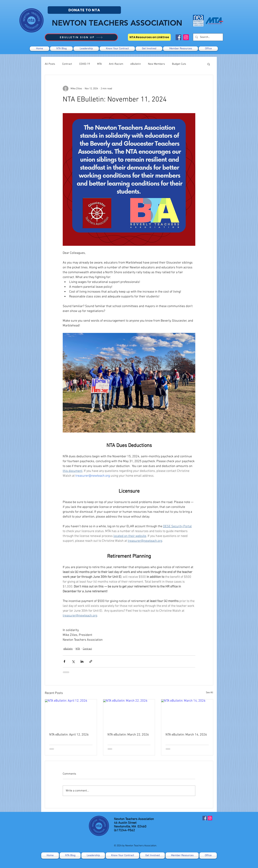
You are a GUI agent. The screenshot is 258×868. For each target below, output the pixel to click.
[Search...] (208, 37)
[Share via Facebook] (64, 661)
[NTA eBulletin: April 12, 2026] (71, 714)
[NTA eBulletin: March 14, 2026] (187, 714)
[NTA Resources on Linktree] (149, 37)
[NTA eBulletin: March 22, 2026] (129, 714)
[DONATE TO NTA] (84, 10)
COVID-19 (85, 64)
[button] (149, 49)
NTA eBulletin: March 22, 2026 (128, 735)
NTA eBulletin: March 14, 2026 (186, 735)
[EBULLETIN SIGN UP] (81, 37)
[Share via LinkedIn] (82, 661)
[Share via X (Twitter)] (73, 661)
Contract (67, 64)
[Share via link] (91, 661)
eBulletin (136, 64)
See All (210, 693)
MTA (99, 64)
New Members (156, 64)
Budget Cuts (179, 64)
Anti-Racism (116, 64)
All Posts (50, 64)
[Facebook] (178, 37)
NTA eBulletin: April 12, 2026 (69, 735)
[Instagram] (186, 37)
